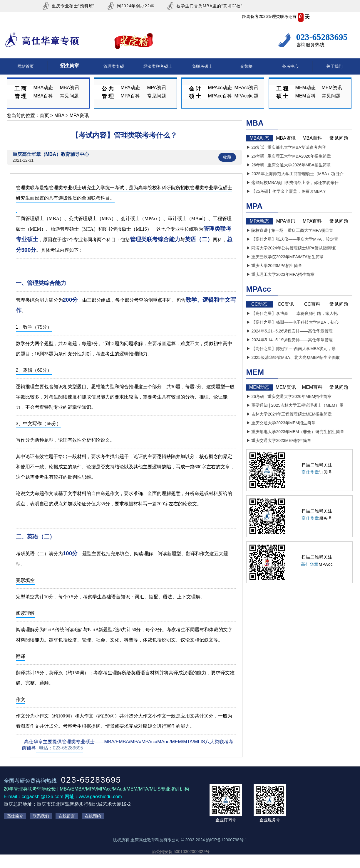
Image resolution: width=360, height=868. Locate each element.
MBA (59, 115)
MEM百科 (305, 96)
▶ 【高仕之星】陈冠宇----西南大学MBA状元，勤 (291, 349)
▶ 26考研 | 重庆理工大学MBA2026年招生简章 (289, 156)
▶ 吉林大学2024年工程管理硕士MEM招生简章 (289, 414)
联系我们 (41, 816)
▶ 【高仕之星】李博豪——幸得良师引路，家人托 (292, 313)
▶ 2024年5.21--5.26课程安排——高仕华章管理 (290, 331)
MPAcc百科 (220, 96)
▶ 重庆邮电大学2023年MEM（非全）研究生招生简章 (295, 432)
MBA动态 (43, 88)
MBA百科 (43, 96)
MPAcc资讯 (246, 88)
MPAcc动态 (220, 88)
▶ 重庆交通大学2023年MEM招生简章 (281, 423)
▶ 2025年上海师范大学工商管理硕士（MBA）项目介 (295, 174)
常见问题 (69, 96)
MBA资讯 (70, 88)
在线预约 (93, 816)
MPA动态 (130, 88)
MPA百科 (130, 96)
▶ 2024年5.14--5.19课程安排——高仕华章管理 (290, 340)
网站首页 (26, 66)
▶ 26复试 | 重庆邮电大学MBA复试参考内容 (286, 147)
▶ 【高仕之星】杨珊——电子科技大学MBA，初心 (292, 322)
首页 (44, 115)
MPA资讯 (157, 88)
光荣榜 (246, 66)
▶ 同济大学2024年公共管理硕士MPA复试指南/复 (291, 248)
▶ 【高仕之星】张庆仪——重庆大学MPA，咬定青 (292, 239)
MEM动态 (305, 88)
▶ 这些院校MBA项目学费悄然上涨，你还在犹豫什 (292, 183)
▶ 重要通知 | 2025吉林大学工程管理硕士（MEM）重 (295, 405)
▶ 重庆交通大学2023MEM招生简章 (279, 440)
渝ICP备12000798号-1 (227, 840)
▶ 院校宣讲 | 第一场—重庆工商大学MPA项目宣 (290, 230)
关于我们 (334, 66)
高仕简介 (15, 816)
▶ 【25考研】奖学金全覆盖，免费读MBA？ (287, 191)
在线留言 (67, 816)
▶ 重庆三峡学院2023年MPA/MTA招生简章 (285, 257)
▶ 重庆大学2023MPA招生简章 (274, 266)
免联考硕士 (202, 66)
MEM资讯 (332, 88)
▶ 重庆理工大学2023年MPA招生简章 (280, 274)
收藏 (227, 157)
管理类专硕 (114, 66)
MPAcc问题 (246, 96)
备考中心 (290, 66)
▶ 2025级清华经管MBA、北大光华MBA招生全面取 (293, 357)
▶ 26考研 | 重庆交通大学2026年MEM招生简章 (289, 396)
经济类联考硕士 (158, 66)
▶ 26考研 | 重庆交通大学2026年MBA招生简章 (289, 165)
